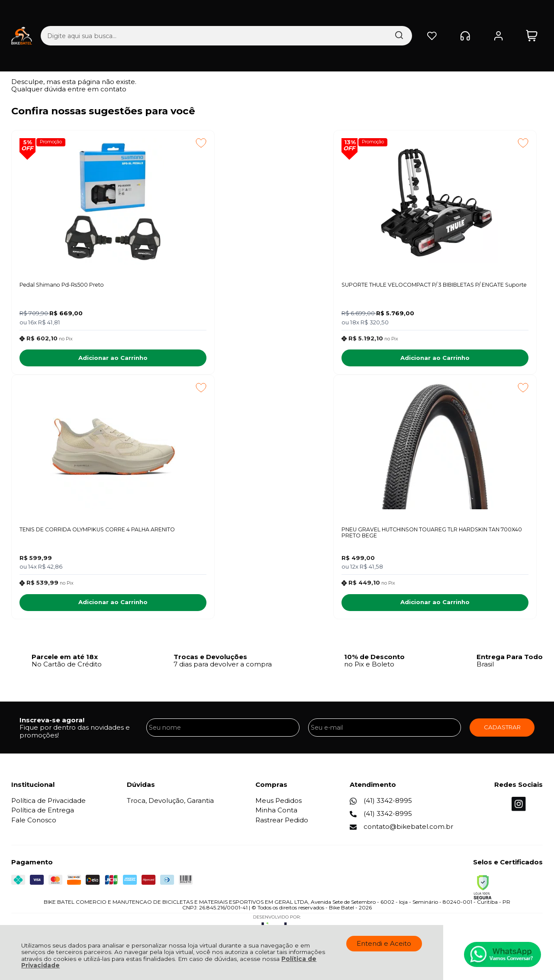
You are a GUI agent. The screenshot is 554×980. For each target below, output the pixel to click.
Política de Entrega (43, 816)
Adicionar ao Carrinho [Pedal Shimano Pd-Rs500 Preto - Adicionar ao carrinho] (74, 360)
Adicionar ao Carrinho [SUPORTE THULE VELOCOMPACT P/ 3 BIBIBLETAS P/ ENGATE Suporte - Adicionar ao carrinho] (273, 360)
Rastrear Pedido (282, 826)
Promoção (53, 142)
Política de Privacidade (48, 806)
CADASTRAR (502, 733)
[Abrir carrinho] (532, 15)
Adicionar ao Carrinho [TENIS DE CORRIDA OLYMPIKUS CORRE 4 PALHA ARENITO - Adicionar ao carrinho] (471, 360)
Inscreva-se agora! (52, 726)
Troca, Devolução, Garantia (170, 806)
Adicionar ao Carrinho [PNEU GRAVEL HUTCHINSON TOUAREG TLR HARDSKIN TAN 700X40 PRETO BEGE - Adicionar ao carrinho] (74, 608)
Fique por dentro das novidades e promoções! (75, 737)
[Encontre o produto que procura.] (315, 15)
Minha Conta (276, 816)
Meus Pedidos (279, 806)
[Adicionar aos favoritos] (124, 143)
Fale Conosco (34, 826)
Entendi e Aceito (384, 943)
